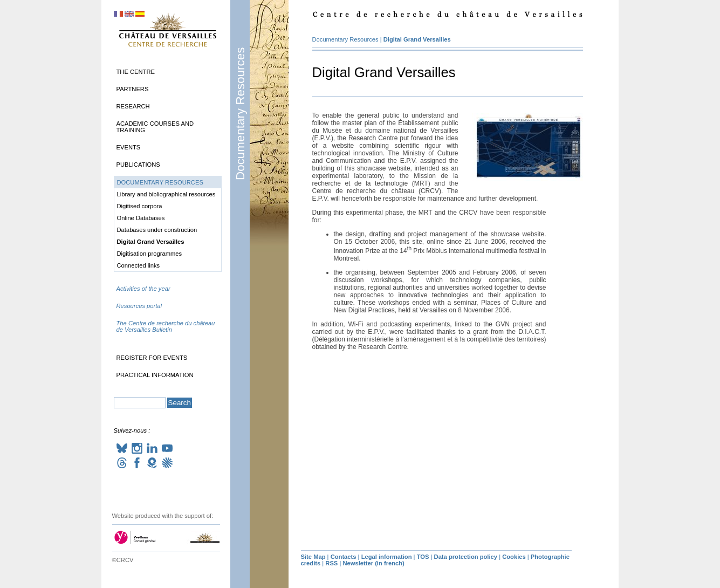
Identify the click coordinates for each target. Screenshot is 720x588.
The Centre (136, 72)
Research (133, 106)
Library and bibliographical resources (166, 194)
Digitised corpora (140, 206)
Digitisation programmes (150, 254)
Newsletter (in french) (373, 563)
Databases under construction (157, 230)
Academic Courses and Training (155, 127)
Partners (133, 89)
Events (129, 147)
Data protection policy (466, 557)
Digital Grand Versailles (417, 39)
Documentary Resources (240, 114)
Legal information (387, 557)
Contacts (344, 557)
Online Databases (141, 218)
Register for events (152, 358)
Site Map (313, 557)
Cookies (514, 557)
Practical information (155, 375)
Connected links (139, 265)
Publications (138, 165)
